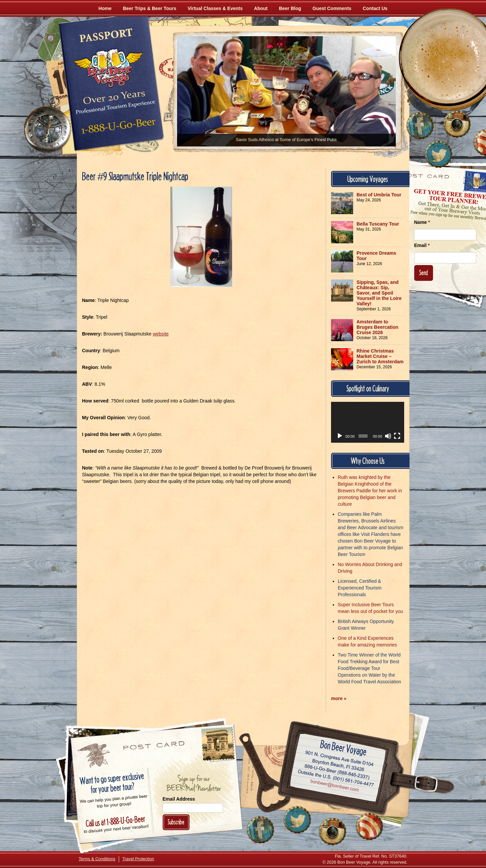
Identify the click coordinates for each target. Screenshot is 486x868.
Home (105, 8)
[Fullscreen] (397, 436)
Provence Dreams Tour (376, 256)
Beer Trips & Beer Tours (149, 8)
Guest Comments (332, 8)
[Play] (340, 436)
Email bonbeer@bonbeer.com (334, 787)
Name (422, 222)
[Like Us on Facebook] (420, 126)
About (261, 8)
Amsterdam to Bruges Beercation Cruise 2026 (377, 327)
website (160, 334)
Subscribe (176, 822)
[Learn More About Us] (369, 826)
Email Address (179, 799)
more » (339, 698)
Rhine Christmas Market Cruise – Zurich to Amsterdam (380, 356)
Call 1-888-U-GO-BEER (117, 128)
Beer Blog (290, 8)
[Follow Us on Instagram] (457, 124)
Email (422, 245)
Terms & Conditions (97, 859)
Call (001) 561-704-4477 (336, 779)
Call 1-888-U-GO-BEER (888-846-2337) (337, 771)
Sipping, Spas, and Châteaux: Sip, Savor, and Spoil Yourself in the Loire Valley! (379, 293)
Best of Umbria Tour (379, 195)
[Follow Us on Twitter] (438, 154)
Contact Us (375, 8)
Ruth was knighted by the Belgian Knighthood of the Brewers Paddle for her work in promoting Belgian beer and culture (370, 491)
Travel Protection (138, 859)
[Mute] (388, 436)
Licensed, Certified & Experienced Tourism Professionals (360, 588)
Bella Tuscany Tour (378, 224)
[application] (368, 422)
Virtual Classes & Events (215, 8)
